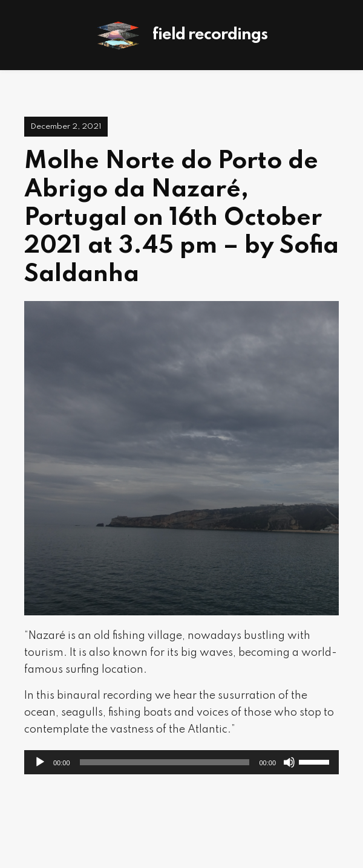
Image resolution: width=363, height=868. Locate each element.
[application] (181, 762)
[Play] (40, 762)
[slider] (165, 762)
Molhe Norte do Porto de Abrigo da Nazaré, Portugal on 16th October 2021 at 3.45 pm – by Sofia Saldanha (181, 218)
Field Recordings (210, 35)
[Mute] (289, 762)
